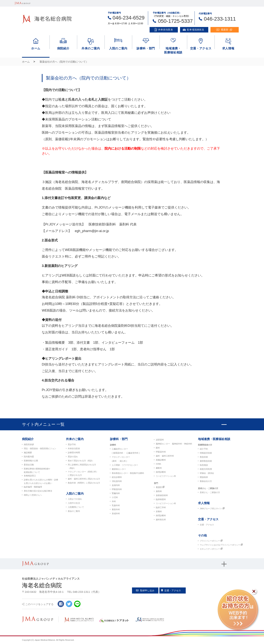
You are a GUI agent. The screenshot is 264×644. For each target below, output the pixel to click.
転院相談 (204, 465)
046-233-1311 (220, 19)
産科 (115, 461)
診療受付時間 (74, 453)
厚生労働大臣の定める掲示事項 (38, 491)
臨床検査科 (161, 499)
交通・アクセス (207, 525)
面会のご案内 (74, 511)
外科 (114, 501)
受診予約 (72, 444)
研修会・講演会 (207, 473)
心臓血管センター (120, 449)
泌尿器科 (160, 440)
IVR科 (158, 464)
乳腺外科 (116, 505)
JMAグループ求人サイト (211, 509)
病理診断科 (161, 472)
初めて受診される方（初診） (81, 461)
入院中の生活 (74, 503)
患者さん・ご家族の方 (208, 488)
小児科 (115, 497)
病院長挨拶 (29, 444)
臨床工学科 (161, 507)
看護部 (159, 487)
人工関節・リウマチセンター (125, 465)
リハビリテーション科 (166, 476)
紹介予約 (204, 449)
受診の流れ (73, 457)
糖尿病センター (119, 469)
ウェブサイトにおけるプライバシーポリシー (220, 545)
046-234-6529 (129, 18)
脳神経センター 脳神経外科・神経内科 (174, 444)
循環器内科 (118, 453)
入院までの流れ (75, 499)
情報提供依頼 (206, 453)
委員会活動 (29, 465)
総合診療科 (117, 477)
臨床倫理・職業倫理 (33, 487)
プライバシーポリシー (210, 541)
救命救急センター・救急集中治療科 (128, 473)
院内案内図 (29, 457)
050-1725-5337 (175, 21)
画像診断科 (161, 460)
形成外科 (116, 513)
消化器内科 (117, 481)
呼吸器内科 (117, 489)
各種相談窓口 (30, 476)
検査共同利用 (206, 469)
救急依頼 (204, 457)
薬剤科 (159, 491)
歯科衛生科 (161, 520)
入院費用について (76, 507)
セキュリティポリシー (210, 549)
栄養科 (159, 511)
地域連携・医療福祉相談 (214, 439)
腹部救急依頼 (206, 461)
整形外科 (116, 509)
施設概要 (28, 453)
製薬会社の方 (206, 481)
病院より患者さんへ (33, 495)
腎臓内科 (116, 493)
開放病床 (204, 477)
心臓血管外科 (132, 453)
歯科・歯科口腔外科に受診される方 (84, 479)
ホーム (26, 62)
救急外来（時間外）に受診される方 (84, 483)
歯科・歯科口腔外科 (165, 456)
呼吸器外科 (161, 452)
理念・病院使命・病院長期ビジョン (40, 448)
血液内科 (116, 485)
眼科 (158, 448)
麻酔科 (159, 468)
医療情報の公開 (31, 461)
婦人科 (123, 461)
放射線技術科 (162, 495)
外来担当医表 (74, 448)
